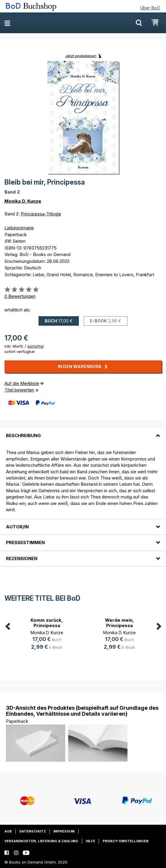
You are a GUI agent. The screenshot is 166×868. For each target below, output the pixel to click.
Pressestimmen (25, 542)
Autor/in (17, 527)
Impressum (64, 831)
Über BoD (150, 8)
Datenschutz (33, 831)
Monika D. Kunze (23, 201)
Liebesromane (19, 228)
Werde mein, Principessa (119, 623)
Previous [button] (7, 625)
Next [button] (159, 625)
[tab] (83, 432)
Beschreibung (23, 435)
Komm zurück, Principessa (47, 623)
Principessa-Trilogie (41, 214)
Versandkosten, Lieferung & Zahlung (41, 841)
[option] (47, 635)
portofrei (36, 346)
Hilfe (90, 841)
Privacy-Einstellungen (126, 841)
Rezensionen (22, 558)
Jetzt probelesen (81, 55)
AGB (8, 831)
